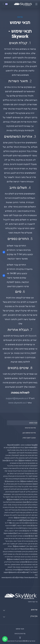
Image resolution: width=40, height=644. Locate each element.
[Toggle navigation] (36, 4)
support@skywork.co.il (17, 398)
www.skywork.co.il (17, 403)
